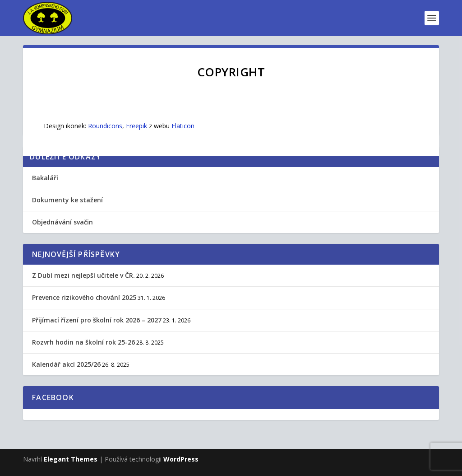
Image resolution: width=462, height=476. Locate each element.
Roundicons (105, 126)
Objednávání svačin (62, 222)
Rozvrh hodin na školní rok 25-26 (83, 342)
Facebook (53, 397)
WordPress (181, 459)
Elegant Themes (71, 459)
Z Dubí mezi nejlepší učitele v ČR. (83, 275)
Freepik (136, 126)
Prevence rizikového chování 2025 (84, 297)
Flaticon (183, 126)
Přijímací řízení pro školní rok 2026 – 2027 (97, 320)
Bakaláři (45, 178)
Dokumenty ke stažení (67, 200)
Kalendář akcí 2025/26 (66, 364)
